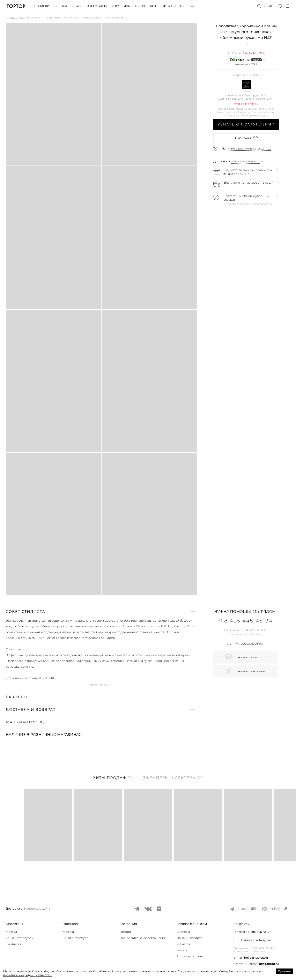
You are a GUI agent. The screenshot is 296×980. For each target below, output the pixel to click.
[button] (100, 612)
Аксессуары (97, 6)
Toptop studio (146, 6)
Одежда (61, 6)
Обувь (77, 6)
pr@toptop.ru (269, 964)
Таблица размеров (246, 75)
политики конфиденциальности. (28, 975)
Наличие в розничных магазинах (246, 148)
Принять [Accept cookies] (284, 971)
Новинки (42, 6)
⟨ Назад (11, 18)
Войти (269, 6)
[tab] (113, 780)
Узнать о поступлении (246, 125)
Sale (193, 6)
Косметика (121, 6)
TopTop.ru (16, 6)
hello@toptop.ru (256, 958)
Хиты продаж (173, 6)
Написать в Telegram (257, 940)
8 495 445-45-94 (260, 932)
